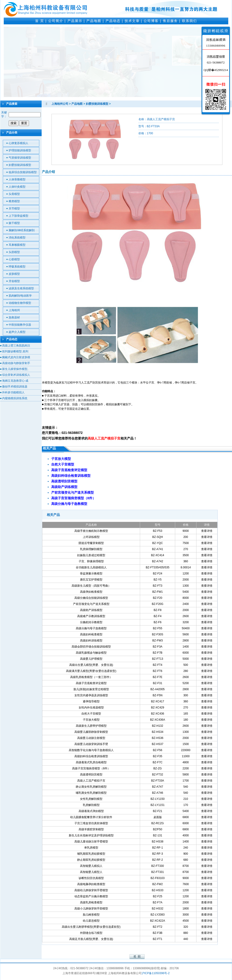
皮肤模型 (14, 274)
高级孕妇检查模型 (91, 592)
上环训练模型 (91, 537)
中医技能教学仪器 (20, 325)
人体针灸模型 (17, 187)
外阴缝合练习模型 (91, 933)
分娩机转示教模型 (91, 622)
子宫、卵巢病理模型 (91, 561)
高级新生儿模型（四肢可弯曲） (91, 586)
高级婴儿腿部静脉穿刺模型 (91, 732)
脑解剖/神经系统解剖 (22, 230)
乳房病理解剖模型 (91, 549)
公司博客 (151, 21)
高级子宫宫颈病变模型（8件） (91, 768)
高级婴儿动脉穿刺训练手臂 (91, 744)
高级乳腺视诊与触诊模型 (91, 653)
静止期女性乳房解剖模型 (91, 787)
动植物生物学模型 (20, 303)
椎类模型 (14, 201)
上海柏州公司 (60, 104)
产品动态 (113, 21)
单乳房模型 (91, 848)
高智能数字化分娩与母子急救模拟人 (91, 750)
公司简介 (56, 21)
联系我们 (189, 21)
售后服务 (170, 21)
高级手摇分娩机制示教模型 (91, 531)
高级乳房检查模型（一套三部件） (91, 677)
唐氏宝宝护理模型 (91, 580)
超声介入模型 (17, 332)
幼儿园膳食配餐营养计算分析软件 (91, 817)
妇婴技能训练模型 (20, 165)
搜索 (14, 123)
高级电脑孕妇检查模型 (91, 884)
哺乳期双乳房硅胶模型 (91, 854)
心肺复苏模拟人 (18, 143)
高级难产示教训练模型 (91, 616)
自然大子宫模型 (91, 714)
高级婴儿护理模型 (91, 659)
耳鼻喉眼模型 (17, 245)
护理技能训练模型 (20, 150)
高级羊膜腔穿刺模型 (91, 829)
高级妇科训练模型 (91, 641)
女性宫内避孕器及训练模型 (91, 695)
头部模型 (14, 252)
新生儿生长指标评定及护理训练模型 (91, 835)
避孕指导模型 (91, 701)
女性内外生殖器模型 (91, 708)
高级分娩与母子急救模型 (91, 628)
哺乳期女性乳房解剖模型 (91, 793)
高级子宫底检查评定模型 (91, 683)
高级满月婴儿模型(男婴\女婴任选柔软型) (91, 671)
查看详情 (207, 531)
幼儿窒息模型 (91, 921)
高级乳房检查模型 (91, 902)
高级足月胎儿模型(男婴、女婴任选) (91, 939)
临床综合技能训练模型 (23, 172)
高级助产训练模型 (91, 610)
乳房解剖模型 (91, 805)
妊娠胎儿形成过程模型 (91, 555)
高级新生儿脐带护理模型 (91, 726)
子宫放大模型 (91, 720)
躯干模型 (14, 223)
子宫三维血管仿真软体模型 (91, 823)
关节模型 (14, 209)
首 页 (40, 21)
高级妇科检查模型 (91, 634)
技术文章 (132, 21)
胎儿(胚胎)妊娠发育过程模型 (91, 689)
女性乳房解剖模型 (91, 799)
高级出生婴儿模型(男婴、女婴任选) (91, 665)
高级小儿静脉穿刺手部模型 (91, 909)
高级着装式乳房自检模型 (91, 762)
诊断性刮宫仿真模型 (91, 878)
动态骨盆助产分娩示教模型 (91, 896)
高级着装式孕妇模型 (91, 811)
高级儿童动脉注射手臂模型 (91, 842)
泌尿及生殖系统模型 (21, 288)
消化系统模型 (17, 238)
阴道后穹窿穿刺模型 (91, 543)
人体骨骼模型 (17, 179)
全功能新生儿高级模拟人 (91, 567)
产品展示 (75, 21)
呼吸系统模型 (17, 267)
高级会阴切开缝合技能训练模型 (91, 647)
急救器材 (14, 317)
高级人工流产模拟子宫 (91, 781)
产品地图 (94, 21)
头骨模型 (14, 194)
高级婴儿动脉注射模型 (91, 738)
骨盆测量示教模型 (91, 574)
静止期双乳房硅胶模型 (91, 860)
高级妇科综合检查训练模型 (91, 756)
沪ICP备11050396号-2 (156, 973)
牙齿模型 (14, 281)
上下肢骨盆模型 (18, 216)
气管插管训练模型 (20, 158)
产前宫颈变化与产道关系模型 (91, 604)
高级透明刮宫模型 (91, 775)
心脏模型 (14, 259)
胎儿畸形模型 (91, 915)
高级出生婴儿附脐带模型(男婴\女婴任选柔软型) (91, 927)
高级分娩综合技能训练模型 (91, 598)
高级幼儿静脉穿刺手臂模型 (91, 890)
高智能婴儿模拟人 (91, 866)
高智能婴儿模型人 (91, 872)
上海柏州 (14, 310)
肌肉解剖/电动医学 (20, 296)
